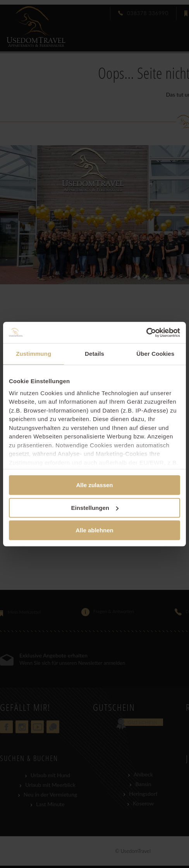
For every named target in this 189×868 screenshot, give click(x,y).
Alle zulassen (94, 485)
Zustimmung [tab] (34, 354)
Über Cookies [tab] (155, 354)
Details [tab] (94, 354)
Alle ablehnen (94, 530)
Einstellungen (95, 508)
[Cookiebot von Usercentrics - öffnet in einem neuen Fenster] (146, 333)
